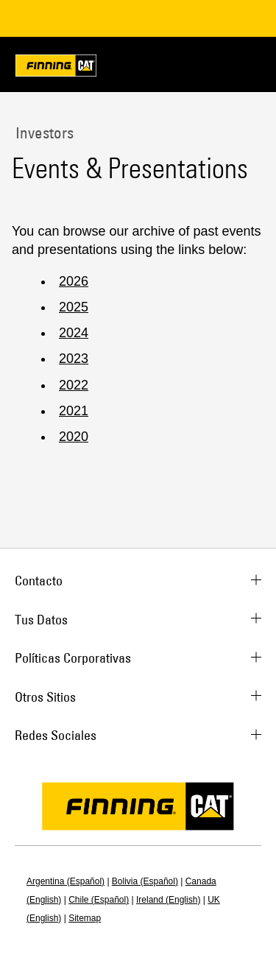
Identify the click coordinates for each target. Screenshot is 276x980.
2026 (74, 281)
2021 (74, 411)
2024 (74, 333)
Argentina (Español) (66, 881)
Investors (43, 133)
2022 (74, 385)
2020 (74, 437)
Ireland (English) (168, 900)
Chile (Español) (99, 900)
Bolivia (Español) (145, 881)
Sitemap (85, 918)
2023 (74, 359)
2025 (74, 307)
